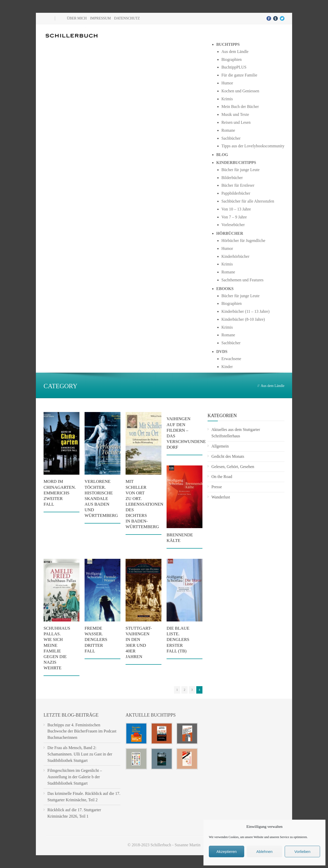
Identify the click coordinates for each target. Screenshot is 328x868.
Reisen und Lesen (236, 122)
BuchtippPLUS (234, 67)
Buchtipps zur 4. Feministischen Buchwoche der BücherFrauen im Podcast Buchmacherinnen (82, 731)
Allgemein (220, 446)
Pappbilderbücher (236, 193)
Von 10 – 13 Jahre (236, 209)
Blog (222, 155)
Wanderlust (221, 497)
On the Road (222, 477)
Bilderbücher (232, 178)
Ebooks (225, 289)
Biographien (232, 59)
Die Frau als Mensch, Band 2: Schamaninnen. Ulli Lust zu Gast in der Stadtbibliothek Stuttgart (80, 754)
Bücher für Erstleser (238, 185)
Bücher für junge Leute (240, 170)
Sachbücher (231, 138)
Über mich (77, 18)
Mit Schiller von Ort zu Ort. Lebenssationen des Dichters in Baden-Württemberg (144, 504)
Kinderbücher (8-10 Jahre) (243, 319)
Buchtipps (228, 44)
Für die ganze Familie (239, 75)
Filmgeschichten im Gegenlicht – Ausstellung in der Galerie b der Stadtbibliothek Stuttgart (75, 777)
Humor (227, 83)
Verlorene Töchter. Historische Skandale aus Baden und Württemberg (101, 498)
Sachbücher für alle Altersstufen (248, 201)
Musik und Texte (235, 114)
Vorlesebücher (233, 225)
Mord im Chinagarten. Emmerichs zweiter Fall (60, 493)
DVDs (222, 352)
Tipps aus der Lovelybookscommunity (253, 146)
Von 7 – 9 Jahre (234, 217)
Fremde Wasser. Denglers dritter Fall (96, 639)
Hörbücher (230, 233)
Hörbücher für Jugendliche (243, 241)
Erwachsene (231, 359)
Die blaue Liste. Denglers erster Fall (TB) (178, 639)
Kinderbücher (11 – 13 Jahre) (245, 311)
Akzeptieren (226, 852)
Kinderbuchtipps (236, 163)
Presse (217, 487)
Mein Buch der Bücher (240, 107)
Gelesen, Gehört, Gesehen (233, 467)
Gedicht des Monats (228, 456)
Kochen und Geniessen (240, 91)
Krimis (227, 99)
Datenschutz (127, 18)
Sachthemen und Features (242, 280)
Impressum (100, 18)
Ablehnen (264, 852)
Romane (228, 130)
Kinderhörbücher (235, 256)
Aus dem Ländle (235, 52)
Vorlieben (303, 852)
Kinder (227, 367)
